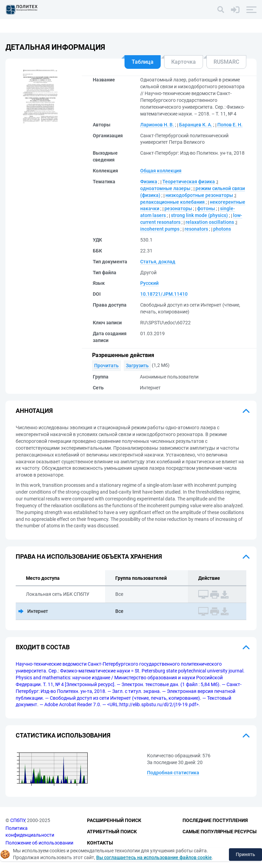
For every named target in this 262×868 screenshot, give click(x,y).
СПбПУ (18, 821)
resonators (196, 229)
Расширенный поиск (114, 821)
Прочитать (106, 366)
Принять (245, 854)
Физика (149, 182)
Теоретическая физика (189, 182)
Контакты (100, 843)
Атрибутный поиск (112, 832)
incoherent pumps (160, 229)
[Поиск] (221, 10)
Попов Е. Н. (230, 125)
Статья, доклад (158, 262)
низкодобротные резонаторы (199, 195)
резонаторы (178, 208)
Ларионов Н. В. (157, 125)
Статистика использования (63, 735)
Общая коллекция (161, 171)
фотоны (206, 208)
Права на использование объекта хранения (89, 556)
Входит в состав (43, 647)
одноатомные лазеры (165, 188)
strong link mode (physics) (199, 215)
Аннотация (34, 411)
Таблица (143, 62)
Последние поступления (215, 821)
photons (222, 229)
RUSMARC (226, 62)
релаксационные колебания (172, 202)
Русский (149, 283)
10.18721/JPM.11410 (164, 294)
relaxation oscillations (210, 222)
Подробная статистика (173, 773)
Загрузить (137, 366)
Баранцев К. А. (196, 125)
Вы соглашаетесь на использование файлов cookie (154, 857)
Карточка (184, 62)
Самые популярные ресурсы (220, 832)
